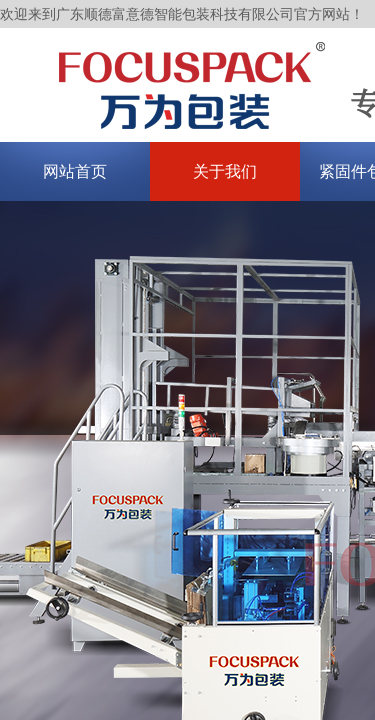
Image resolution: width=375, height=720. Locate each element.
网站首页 (75, 171)
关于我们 (225, 171)
